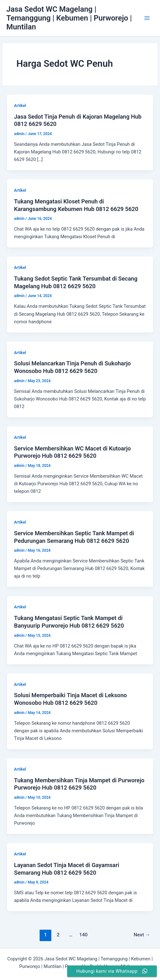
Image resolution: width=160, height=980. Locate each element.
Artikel (20, 105)
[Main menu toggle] (147, 18)
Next (142, 935)
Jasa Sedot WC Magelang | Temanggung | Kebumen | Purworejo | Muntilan (69, 18)
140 (83, 935)
